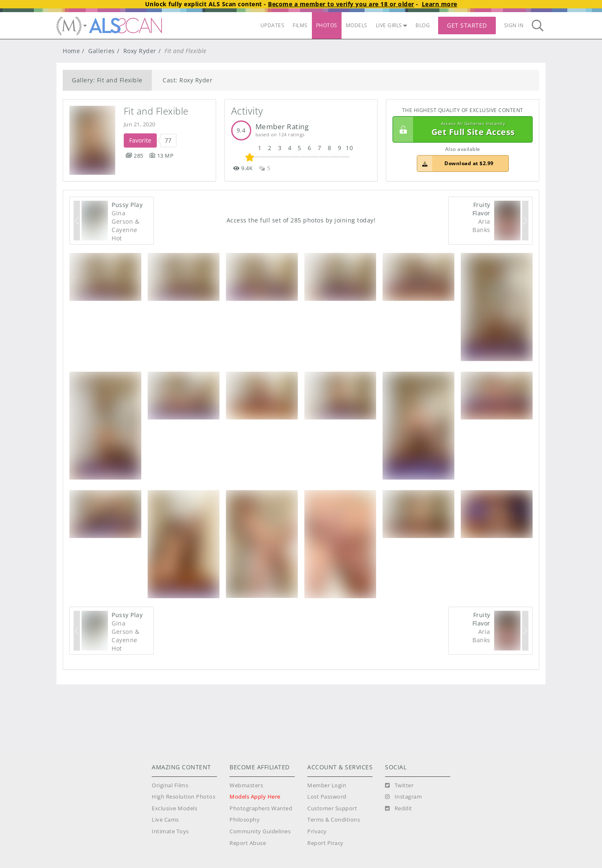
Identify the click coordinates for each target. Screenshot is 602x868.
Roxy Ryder (140, 51)
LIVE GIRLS (392, 25)
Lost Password (327, 797)
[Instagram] (403, 797)
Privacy (317, 831)
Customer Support (332, 808)
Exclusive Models (175, 808)
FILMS (300, 25)
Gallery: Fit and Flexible (107, 80)
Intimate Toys (170, 831)
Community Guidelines (260, 831)
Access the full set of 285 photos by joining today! (301, 220)
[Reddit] (399, 809)
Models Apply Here (255, 797)
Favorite (140, 140)
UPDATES (273, 25)
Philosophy (245, 820)
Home (71, 51)
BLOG (423, 25)
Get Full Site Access (460, 130)
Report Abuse (248, 843)
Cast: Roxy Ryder (187, 80)
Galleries (102, 51)
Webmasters (246, 785)
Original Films (170, 785)
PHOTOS (327, 25)
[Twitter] (399, 786)
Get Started (467, 25)
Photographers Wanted (261, 808)
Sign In (514, 25)
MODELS (357, 25)
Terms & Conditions (334, 820)
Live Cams (165, 820)
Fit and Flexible (156, 111)
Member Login (327, 785)
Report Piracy (325, 843)
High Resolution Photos (184, 797)
